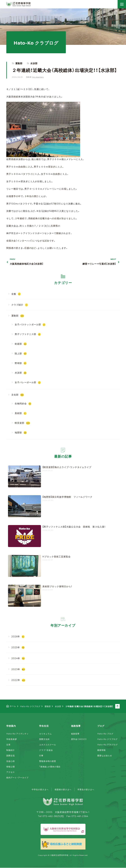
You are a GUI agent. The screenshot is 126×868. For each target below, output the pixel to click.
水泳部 (34, 63)
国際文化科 (44, 739)
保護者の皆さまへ (63, 789)
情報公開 (11, 767)
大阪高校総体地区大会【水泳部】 (34, 262)
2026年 (18, 636)
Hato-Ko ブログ (105, 734)
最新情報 (101, 750)
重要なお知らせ (105, 755)
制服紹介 (11, 750)
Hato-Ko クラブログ (107, 739)
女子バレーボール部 (28, 382)
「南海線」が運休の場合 (50, 767)
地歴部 (21, 432)
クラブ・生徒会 (46, 750)
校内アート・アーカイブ (17, 777)
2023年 (18, 669)
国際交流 (11, 755)
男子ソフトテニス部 (28, 334)
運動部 (19, 63)
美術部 (21, 413)
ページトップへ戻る (120, 706)
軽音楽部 (22, 423)
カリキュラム (45, 734)
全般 (16, 294)
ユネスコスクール (48, 745)
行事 (41, 755)
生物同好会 (23, 403)
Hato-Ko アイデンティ (17, 734)
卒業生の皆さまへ (86, 789)
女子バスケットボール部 (30, 324)
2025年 (18, 647)
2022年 (18, 680)
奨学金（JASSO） (79, 739)
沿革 (8, 745)
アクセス (11, 772)
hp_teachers (38, 77)
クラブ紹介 (20, 305)
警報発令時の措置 (48, 761)
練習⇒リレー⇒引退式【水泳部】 (92, 262)
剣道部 (21, 344)
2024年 (18, 658)
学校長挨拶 (12, 739)
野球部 (21, 363)
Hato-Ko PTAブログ (107, 745)
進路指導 (75, 734)
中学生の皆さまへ (40, 789)
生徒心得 (11, 761)
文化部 (18, 395)
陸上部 (21, 353)
